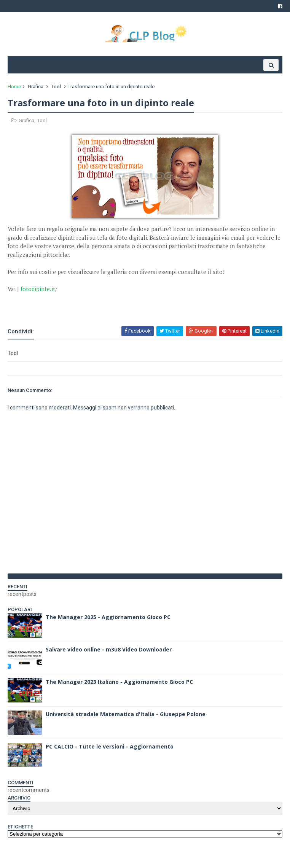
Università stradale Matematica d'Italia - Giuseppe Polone (126, 714)
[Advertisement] (97, 304)
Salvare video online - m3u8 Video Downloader (109, 649)
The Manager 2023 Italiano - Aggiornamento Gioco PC (119, 682)
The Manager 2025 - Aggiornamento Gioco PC (108, 617)
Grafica (36, 87)
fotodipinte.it (38, 289)
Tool (56, 87)
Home (14, 87)
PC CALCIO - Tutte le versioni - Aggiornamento (110, 746)
